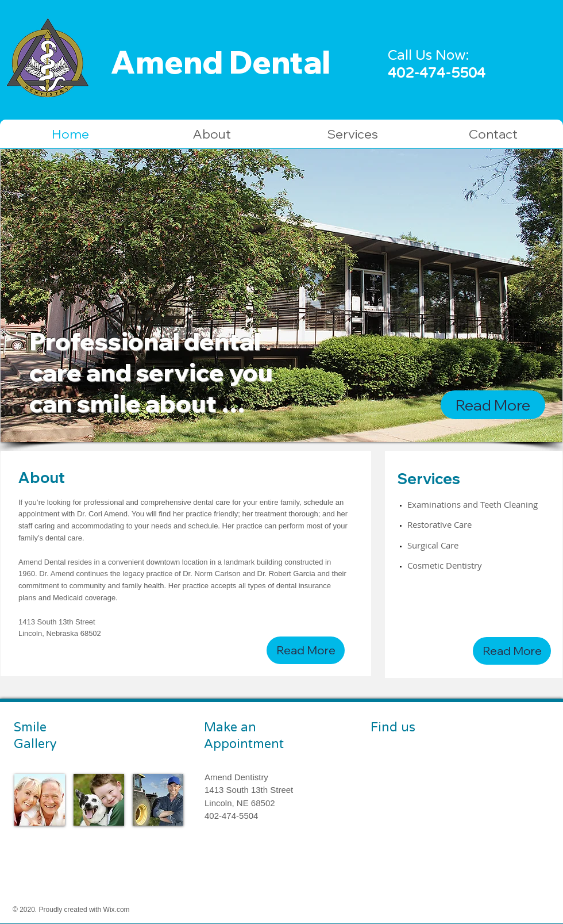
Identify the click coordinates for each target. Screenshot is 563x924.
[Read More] (493, 405)
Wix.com (117, 910)
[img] (40, 800)
